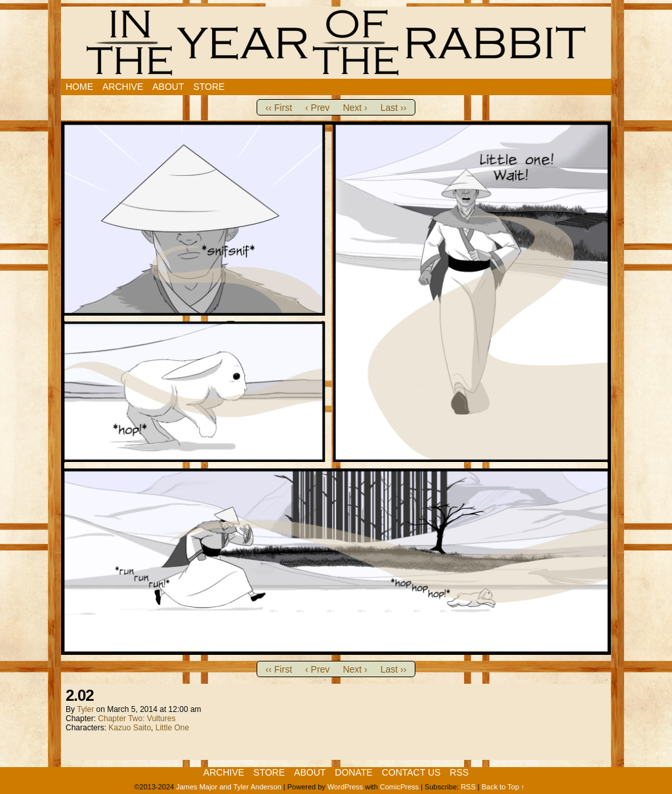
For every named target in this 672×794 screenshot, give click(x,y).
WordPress (345, 787)
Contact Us (411, 772)
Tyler (85, 709)
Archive (123, 87)
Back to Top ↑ (503, 787)
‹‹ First (279, 108)
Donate (353, 772)
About (168, 87)
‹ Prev (317, 108)
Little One (172, 728)
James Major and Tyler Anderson (229, 787)
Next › (355, 108)
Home (79, 87)
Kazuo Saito (130, 728)
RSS (459, 772)
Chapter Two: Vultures (136, 719)
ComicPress (399, 787)
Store (209, 87)
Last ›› (394, 108)
